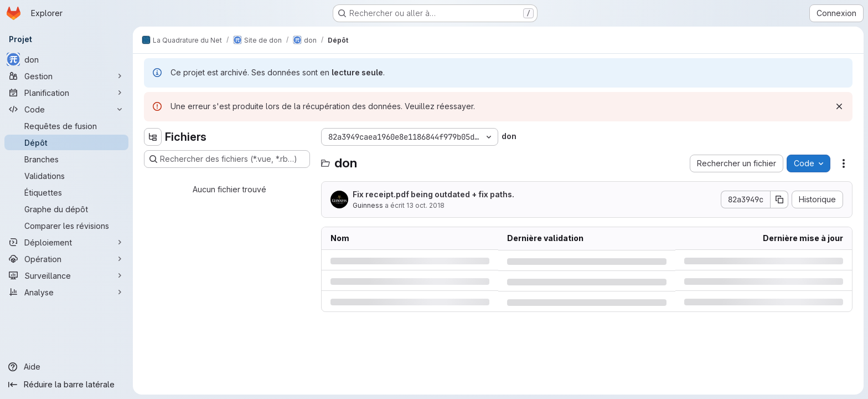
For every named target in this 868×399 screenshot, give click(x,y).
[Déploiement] (66, 242)
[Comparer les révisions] (66, 226)
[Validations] (66, 176)
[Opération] (66, 259)
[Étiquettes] (66, 192)
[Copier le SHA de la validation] (779, 199)
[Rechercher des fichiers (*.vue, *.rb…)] (227, 159)
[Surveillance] (66, 275)
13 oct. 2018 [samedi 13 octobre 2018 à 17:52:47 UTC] (425, 205)
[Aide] (66, 367)
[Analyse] (66, 292)
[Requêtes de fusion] (66, 126)
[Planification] (66, 93)
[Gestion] (66, 76)
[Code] (66, 109)
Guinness (368, 205)
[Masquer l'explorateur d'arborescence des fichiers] (153, 137)
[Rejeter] (839, 106)
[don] (66, 59)
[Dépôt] (66, 142)
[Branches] (66, 159)
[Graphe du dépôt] (66, 209)
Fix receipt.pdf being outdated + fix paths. (433, 194)
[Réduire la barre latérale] (66, 385)
